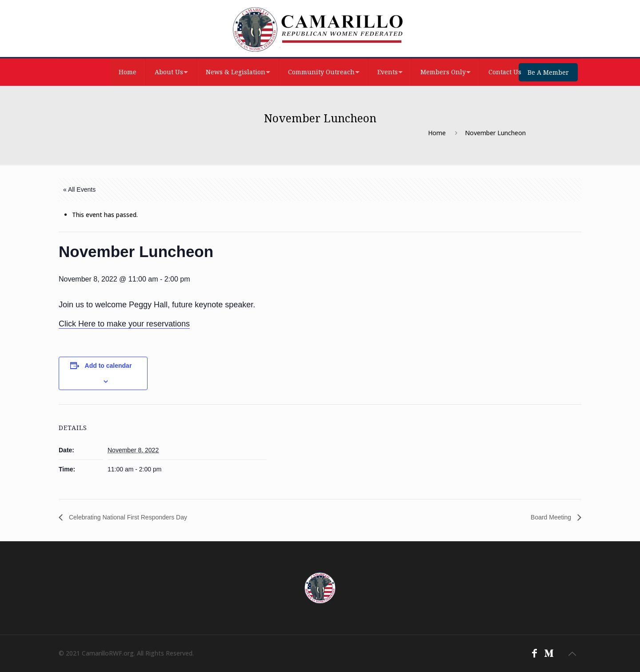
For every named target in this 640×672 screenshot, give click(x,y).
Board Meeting (552, 517)
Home (437, 133)
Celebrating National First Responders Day (127, 517)
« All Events (79, 189)
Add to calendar (108, 366)
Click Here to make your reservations (124, 324)
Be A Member (548, 72)
